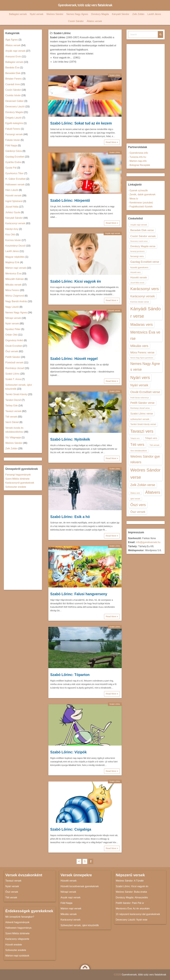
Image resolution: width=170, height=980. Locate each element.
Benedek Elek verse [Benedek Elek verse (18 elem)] (142, 230)
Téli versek (11, 417)
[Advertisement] (23, 542)
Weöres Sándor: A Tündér (130, 881)
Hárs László (12, 190)
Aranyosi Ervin (13, 57)
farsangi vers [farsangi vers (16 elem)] (137, 256)
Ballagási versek (18, 14)
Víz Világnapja (13, 437)
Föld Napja (11, 146)
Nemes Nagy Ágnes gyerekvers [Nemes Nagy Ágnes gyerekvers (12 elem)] (142, 358)
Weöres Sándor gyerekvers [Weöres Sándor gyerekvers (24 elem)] (145, 459)
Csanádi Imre (13, 84)
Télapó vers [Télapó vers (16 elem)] (151, 438)
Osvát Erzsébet (14, 346)
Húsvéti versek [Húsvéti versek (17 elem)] (139, 277)
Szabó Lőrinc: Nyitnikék (70, 439)
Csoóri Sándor (76, 21)
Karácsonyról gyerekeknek (20, 483)
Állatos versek (94, 21)
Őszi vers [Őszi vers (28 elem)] (138, 505)
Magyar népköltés (15, 257)
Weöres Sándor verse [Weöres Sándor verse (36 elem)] (145, 474)
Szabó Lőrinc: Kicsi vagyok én (76, 281)
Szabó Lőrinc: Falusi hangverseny (79, 594)
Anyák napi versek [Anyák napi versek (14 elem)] (139, 225)
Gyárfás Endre (13, 162)
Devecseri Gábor (14, 101)
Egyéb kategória (14, 123)
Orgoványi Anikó (14, 340)
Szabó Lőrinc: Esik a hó (70, 517)
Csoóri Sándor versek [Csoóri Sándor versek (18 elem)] (143, 236)
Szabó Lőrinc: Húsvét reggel (74, 359)
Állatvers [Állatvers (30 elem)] (153, 492)
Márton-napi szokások (17, 956)
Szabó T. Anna (13, 379)
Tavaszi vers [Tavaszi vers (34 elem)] (142, 431)
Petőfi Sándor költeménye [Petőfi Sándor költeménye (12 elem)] (140, 398)
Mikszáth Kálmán (15, 279)
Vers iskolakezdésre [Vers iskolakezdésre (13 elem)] (139, 451)
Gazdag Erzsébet (15, 157)
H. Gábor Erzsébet (15, 179)
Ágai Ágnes (12, 40)
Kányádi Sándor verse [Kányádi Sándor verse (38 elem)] (146, 312)
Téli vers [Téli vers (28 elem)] (137, 445)
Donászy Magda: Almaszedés (132, 897)
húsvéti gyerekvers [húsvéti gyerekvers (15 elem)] (139, 267)
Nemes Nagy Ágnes (77, 14)
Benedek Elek (13, 73)
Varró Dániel (12, 422)
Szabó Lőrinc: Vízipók (68, 752)
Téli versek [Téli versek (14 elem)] (155, 445)
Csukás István (13, 95)
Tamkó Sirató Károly (16, 394)
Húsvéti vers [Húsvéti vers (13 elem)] (135, 272)
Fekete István (13, 140)
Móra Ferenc (12, 290)
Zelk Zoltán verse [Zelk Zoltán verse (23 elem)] (143, 485)
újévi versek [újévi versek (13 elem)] (135, 499)
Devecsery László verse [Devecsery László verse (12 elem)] (139, 241)
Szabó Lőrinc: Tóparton (70, 675)
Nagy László (12, 307)
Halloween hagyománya (18, 928)
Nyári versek (37, 14)
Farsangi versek (14, 134)
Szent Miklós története (17, 479)
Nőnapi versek (13, 318)
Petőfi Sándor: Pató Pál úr (130, 903)
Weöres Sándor (55, 14)
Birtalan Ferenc (14, 79)
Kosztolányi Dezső (15, 246)
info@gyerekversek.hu (148, 542)
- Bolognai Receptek (139, 165)
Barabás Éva (12, 68)
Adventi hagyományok (17, 922)
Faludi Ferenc (13, 129)
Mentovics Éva (13, 274)
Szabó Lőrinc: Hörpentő (70, 200)
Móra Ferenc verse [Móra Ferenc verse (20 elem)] (142, 352)
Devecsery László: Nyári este (132, 920)
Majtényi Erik (12, 262)
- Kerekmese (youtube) (140, 203)
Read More (112, 142)
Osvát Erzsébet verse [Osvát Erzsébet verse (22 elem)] (145, 392)
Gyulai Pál (11, 168)
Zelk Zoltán (138, 14)
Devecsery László (15, 107)
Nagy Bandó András (16, 301)
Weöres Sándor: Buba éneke (131, 892)
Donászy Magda (100, 14)
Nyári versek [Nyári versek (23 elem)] (139, 385)
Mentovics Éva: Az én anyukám (133, 909)
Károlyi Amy (12, 229)
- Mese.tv (133, 199)
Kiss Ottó (10, 235)
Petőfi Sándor (13, 357)
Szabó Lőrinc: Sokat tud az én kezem (81, 123)
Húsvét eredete (14, 945)
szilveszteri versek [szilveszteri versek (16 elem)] (140, 419)
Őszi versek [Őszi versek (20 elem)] (138, 512)
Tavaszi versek (13, 411)
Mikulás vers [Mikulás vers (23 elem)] (139, 346)
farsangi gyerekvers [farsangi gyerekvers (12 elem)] (137, 251)
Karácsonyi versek (15, 223)
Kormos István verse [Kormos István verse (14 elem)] (140, 302)
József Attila (12, 207)
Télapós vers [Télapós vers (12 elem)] (135, 438)
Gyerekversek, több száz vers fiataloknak (85, 5)
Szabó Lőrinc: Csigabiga (71, 829)
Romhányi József (15, 368)
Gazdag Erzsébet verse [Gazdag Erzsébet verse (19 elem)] (145, 262)
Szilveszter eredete (16, 487)
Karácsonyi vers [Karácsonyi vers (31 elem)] (145, 289)
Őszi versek (12, 351)
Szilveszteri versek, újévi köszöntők (80, 925)
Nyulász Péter (13, 329)
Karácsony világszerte (17, 939)
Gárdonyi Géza (14, 151)
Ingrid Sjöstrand (14, 201)
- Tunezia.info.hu (137, 157)
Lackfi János (154, 14)
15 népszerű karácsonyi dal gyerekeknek (138, 914)
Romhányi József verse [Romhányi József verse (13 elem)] (140, 408)
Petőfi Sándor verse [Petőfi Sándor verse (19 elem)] (142, 403)
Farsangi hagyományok (18, 475)
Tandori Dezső (13, 400)
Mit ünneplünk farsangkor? (20, 917)
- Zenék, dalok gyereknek (142, 194)
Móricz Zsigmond (15, 296)
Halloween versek (15, 185)
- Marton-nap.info (137, 161)
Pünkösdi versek (14, 363)
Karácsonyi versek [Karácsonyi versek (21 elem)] (143, 296)
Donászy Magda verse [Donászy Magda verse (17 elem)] (143, 246)
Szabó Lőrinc (115, 75)
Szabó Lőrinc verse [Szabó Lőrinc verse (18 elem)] (142, 414)
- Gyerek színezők (138, 190)
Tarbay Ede (12, 406)
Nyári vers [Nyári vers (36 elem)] (140, 377)
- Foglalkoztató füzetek (140, 207)
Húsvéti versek (114, 311)
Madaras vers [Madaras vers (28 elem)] (142, 324)
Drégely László (13, 118)
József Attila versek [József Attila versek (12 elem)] (137, 283)
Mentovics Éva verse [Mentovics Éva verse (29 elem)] (145, 335)
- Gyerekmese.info (138, 153)
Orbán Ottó (11, 335)
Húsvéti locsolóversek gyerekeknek (80, 886)
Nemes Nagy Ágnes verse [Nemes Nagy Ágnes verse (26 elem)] (145, 367)
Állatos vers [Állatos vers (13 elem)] (135, 493)
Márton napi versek (16, 268)
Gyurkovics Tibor (14, 173)
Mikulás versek (13, 285)
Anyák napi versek (113, 233)
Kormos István (13, 240)
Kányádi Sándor (121, 14)
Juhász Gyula (13, 212)
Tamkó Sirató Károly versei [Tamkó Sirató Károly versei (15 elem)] (143, 424)
